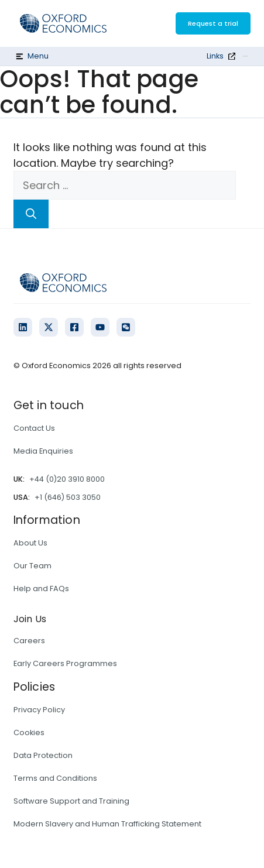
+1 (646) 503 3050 (68, 497)
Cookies (29, 733)
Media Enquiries (43, 451)
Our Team (32, 566)
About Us (30, 543)
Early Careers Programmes (65, 663)
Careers (29, 641)
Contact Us (34, 428)
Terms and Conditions (55, 778)
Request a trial (213, 23)
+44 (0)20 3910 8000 (67, 479)
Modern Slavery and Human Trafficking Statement (107, 824)
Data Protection (43, 755)
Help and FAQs (41, 589)
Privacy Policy (39, 710)
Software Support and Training (71, 801)
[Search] (31, 214)
